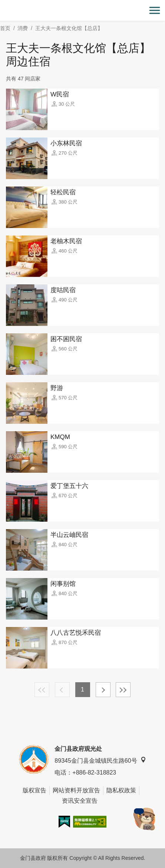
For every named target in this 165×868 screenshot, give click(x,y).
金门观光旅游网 (83, 11)
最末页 (123, 690)
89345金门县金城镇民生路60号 (100, 760)
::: (2, 4)
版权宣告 (34, 790)
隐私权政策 (121, 790)
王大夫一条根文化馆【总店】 (69, 28)
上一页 (62, 690)
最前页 (42, 690)
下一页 (103, 690)
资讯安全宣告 (80, 801)
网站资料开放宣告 (76, 790)
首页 (5, 28)
